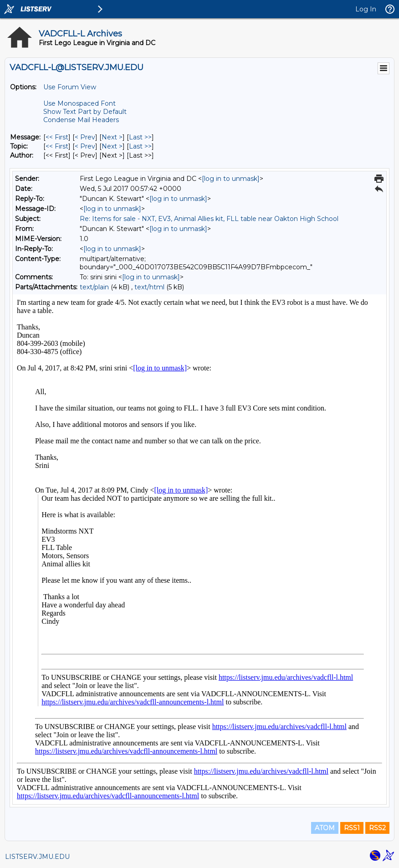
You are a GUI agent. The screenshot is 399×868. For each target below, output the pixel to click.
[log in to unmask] (231, 179)
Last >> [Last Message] (140, 137)
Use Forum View (70, 87)
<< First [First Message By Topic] (57, 146)
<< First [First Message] (57, 137)
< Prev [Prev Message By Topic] (85, 146)
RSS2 (377, 828)
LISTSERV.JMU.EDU (37, 857)
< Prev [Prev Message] (85, 137)
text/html (149, 287)
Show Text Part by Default (85, 112)
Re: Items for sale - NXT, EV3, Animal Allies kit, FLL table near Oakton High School (209, 219)
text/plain (94, 287)
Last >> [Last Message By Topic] (140, 146)
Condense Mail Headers (81, 120)
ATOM (325, 828)
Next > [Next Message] (112, 137)
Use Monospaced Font (79, 103)
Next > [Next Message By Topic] (112, 146)
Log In (366, 9)
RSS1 (352, 828)
